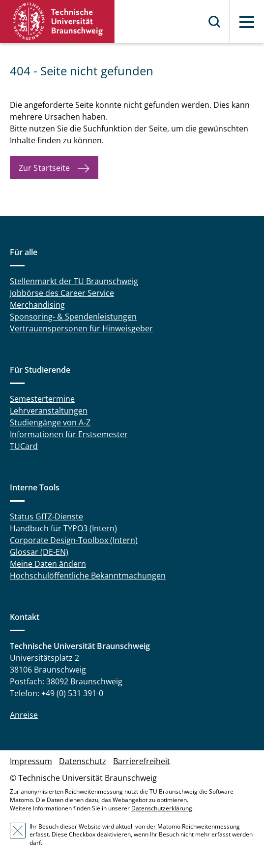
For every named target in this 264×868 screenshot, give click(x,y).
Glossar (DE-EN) (39, 552)
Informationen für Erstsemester (69, 434)
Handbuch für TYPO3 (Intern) (63, 528)
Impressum (31, 761)
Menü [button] (247, 22)
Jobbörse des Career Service (62, 293)
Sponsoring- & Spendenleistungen (73, 317)
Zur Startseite (44, 168)
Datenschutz (83, 761)
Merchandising (37, 305)
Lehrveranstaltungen (49, 411)
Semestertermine (42, 399)
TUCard (24, 446)
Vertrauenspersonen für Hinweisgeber (81, 328)
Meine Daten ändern (48, 564)
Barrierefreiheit (142, 761)
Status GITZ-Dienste (46, 516)
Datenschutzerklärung (162, 808)
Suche (215, 22)
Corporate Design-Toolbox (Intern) (74, 540)
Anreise (24, 715)
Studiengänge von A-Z (50, 422)
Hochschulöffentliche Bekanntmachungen (88, 576)
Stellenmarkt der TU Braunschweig (74, 281)
